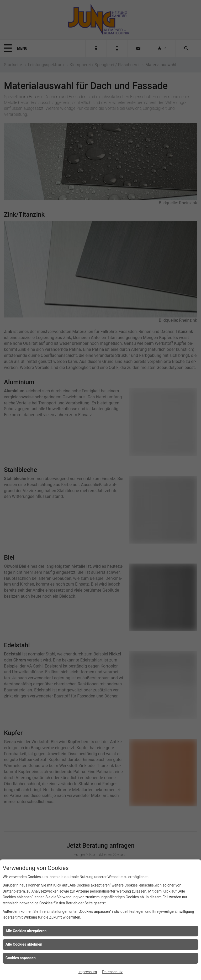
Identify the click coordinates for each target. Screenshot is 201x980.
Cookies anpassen (21, 958)
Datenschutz (112, 972)
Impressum (88, 972)
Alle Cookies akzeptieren (26, 931)
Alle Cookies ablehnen (24, 944)
